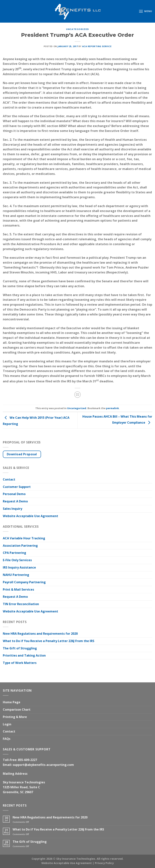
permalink (112, 408)
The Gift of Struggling (20, 648)
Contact (9, 479)
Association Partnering (20, 546)
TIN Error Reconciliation (21, 604)
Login (7, 724)
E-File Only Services (17, 560)
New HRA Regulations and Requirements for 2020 (40, 634)
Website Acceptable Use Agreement (30, 516)
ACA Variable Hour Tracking (24, 538)
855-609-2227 (27, 760)
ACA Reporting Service (97, 46)
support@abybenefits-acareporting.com (43, 765)
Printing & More (15, 717)
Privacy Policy (104, 863)
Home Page (12, 702)
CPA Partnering (14, 553)
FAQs (7, 739)
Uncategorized (77, 29)
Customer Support (17, 487)
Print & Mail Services (18, 589)
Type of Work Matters (20, 663)
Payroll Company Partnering (24, 582)
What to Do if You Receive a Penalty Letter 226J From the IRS (49, 641)
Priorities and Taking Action (24, 655)
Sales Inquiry (13, 509)
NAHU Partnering (16, 575)
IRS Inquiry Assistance (19, 567)
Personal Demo (14, 494)
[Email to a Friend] (77, 395)
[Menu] (145, 11)
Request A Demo (15, 501)
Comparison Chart (17, 710)
